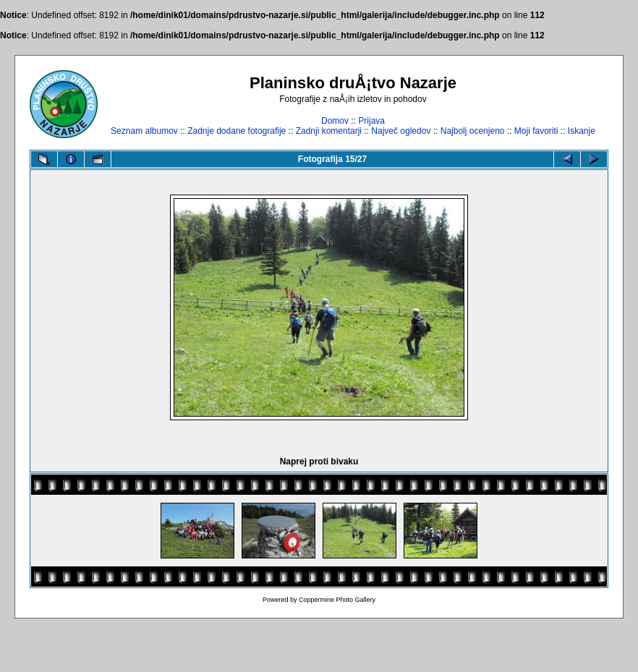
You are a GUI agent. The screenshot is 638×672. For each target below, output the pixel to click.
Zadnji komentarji (329, 131)
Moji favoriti (536, 131)
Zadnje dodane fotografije (237, 131)
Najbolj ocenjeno (473, 131)
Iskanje (582, 131)
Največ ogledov (401, 131)
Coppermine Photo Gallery (337, 600)
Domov (335, 121)
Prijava (371, 121)
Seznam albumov (144, 131)
